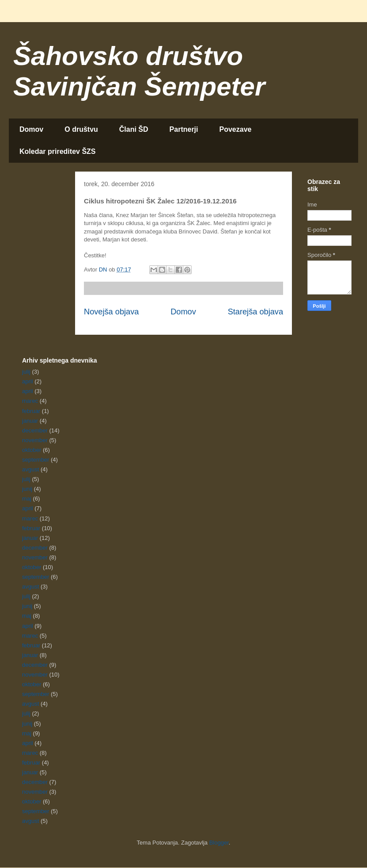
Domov (31, 129)
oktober (32, 450)
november (35, 440)
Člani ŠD (134, 129)
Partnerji (184, 129)
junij (27, 489)
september (36, 460)
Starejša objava (255, 312)
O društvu (81, 129)
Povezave (236, 129)
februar (31, 411)
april (28, 381)
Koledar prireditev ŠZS (58, 151)
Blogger (219, 843)
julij (26, 372)
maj (27, 499)
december (35, 430)
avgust (30, 469)
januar (30, 421)
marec (30, 401)
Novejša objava (111, 312)
